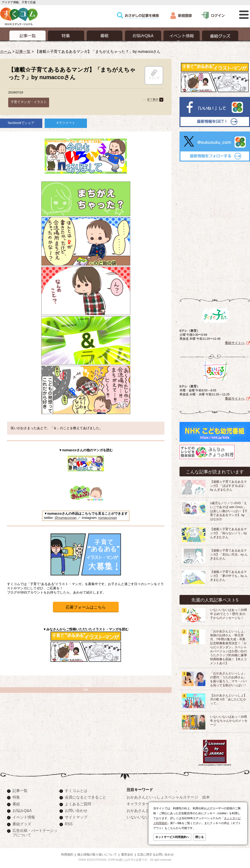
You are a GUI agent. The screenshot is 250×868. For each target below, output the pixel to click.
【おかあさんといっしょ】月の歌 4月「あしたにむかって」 (228, 699)
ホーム (6, 51)
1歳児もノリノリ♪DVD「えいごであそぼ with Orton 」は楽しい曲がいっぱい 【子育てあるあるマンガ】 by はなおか (229, 511)
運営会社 (127, 855)
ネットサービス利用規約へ (172, 837)
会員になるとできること (86, 797)
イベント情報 (24, 817)
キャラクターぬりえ (144, 804)
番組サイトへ (235, 343)
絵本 (206, 797)
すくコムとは (76, 791)
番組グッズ (22, 824)
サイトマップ (76, 817)
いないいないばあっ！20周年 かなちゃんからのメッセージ (229, 721)
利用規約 (67, 855)
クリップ (154, 74)
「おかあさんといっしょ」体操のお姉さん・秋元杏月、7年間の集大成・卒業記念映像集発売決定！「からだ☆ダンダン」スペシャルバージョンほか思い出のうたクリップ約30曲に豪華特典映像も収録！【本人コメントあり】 (229, 647)
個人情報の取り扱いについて (97, 855)
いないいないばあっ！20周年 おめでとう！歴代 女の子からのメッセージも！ (229, 614)
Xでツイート (66, 123)
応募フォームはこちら (86, 607)
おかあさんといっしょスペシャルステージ (162, 797)
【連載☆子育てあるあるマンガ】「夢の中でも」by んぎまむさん (229, 576)
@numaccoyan (66, 518)
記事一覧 (23, 51)
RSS (69, 824)
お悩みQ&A (22, 810)
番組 (16, 804)
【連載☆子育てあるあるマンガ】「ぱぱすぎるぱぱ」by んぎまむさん (228, 486)
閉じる (199, 837)
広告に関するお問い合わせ (156, 855)
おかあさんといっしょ (145, 810)
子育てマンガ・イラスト (29, 102)
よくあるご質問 (78, 804)
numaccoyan (107, 518)
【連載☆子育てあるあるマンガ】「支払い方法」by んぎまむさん (229, 555)
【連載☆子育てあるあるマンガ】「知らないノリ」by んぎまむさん (228, 533)
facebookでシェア (21, 123)
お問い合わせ (76, 810)
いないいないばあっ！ (145, 817)
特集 (16, 797)
